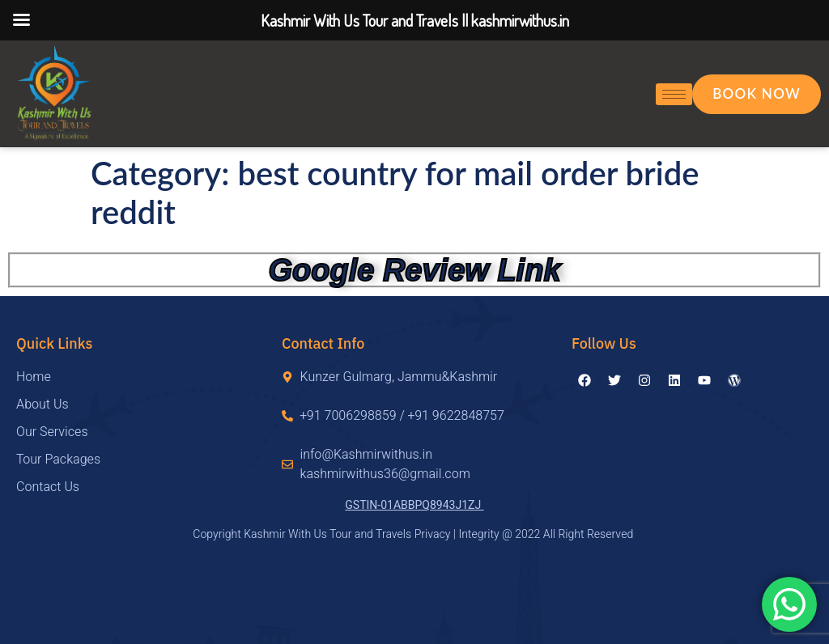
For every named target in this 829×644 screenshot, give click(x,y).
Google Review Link (414, 270)
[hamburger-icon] (674, 94)
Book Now (757, 93)
